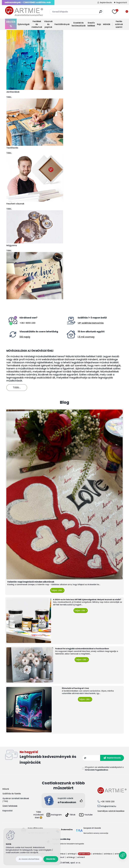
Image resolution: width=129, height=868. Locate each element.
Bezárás (51, 859)
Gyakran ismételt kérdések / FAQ (16, 800)
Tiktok (70, 815)
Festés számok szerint (119, 24)
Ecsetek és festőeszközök (79, 24)
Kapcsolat (8, 811)
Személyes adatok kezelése (111, 811)
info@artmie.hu (108, 806)
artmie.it (81, 857)
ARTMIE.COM (84, 854)
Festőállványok (62, 24)
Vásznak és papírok (48, 24)
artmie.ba (97, 854)
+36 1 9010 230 (27, 323)
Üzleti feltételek (10, 806)
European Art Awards (92, 828)
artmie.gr (71, 857)
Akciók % (11, 24)
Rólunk (6, 789)
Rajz (99, 24)
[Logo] (24, 11)
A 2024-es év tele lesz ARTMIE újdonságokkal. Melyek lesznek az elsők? (87, 600)
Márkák (107, 24)
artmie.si (61, 854)
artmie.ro (108, 854)
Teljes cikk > (57, 590)
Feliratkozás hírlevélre (51, 758)
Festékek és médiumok (37, 24)
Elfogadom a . (104, 769)
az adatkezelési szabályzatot (108, 767)
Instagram (54, 815)
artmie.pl (72, 854)
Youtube (86, 815)
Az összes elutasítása (29, 859)
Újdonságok (24, 24)
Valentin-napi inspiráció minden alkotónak (31, 582)
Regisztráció (122, 3)
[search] (101, 13)
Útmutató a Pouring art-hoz (75, 688)
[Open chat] (123, 855)
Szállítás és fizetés (12, 794)
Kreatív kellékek (91, 24)
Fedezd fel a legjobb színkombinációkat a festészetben (82, 649)
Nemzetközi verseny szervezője (96, 833)
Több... (9, 97)
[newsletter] (112, 758)
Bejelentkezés (106, 3)
